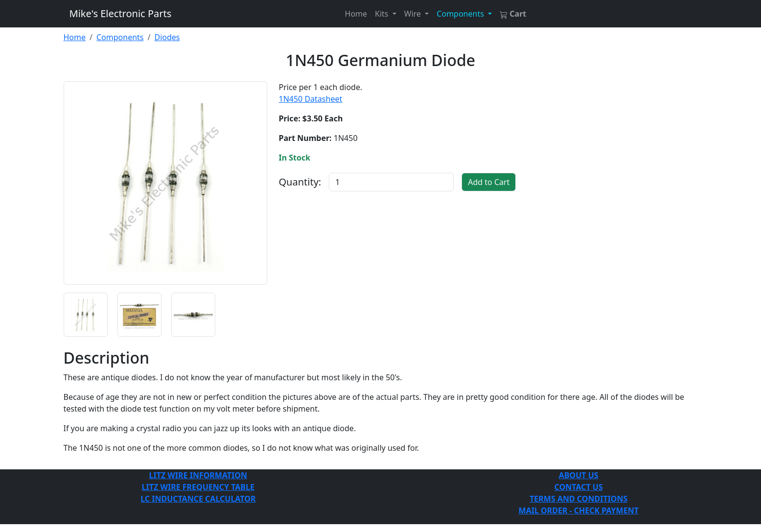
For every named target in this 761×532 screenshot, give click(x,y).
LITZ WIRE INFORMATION (198, 475)
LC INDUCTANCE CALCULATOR (198, 499)
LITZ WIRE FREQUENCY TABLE (198, 487)
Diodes (167, 37)
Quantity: (300, 182)
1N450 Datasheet (311, 99)
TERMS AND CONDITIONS (578, 499)
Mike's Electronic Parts (121, 13)
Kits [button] (383, 14)
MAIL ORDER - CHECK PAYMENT (579, 510)
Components (120, 37)
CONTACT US (579, 487)
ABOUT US (579, 475)
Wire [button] (414, 14)
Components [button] (461, 14)
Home (356, 14)
